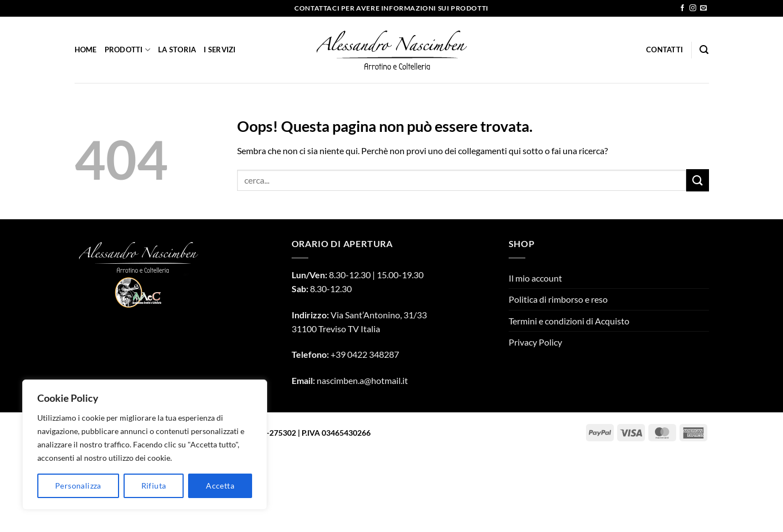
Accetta (220, 486)
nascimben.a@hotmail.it (362, 380)
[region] (145, 445)
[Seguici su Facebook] (682, 8)
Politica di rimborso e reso (558, 299)
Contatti (664, 50)
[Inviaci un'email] (703, 8)
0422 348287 (373, 354)
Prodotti (128, 50)
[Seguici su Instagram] (693, 8)
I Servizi (220, 50)
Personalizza (78, 486)
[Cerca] (704, 50)
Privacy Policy (535, 342)
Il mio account (535, 278)
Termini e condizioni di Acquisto (569, 321)
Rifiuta (154, 486)
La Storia (177, 50)
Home (86, 50)
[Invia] (697, 180)
